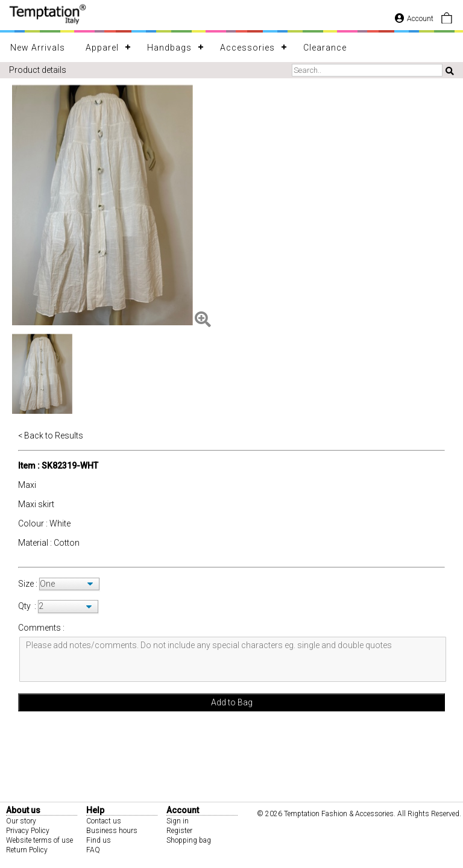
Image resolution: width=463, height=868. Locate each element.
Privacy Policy (28, 831)
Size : (29, 584)
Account (414, 19)
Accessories (247, 48)
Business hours (112, 831)
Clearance (325, 48)
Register (179, 831)
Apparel (102, 48)
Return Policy (27, 850)
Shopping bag (189, 840)
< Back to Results (51, 436)
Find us (99, 840)
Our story (21, 821)
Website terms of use (39, 840)
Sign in (178, 821)
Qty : (27, 606)
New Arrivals (38, 48)
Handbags (169, 48)
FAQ (93, 850)
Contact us (104, 821)
